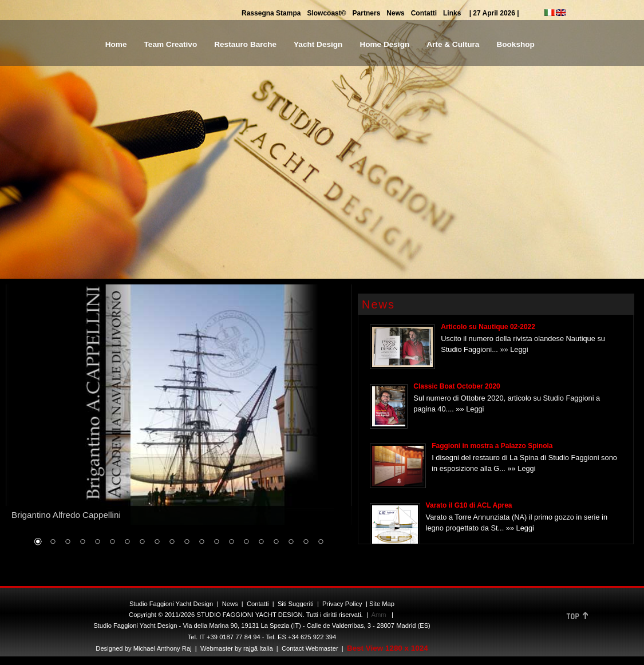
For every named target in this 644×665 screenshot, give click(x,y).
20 (321, 543)
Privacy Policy (342, 604)
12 (202, 543)
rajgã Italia (257, 648)
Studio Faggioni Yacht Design (171, 604)
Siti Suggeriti (296, 604)
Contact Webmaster (310, 648)
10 (172, 543)
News (395, 13)
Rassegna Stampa (271, 13)
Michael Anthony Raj (163, 648)
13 (216, 543)
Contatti (424, 13)
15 (246, 543)
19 (306, 543)
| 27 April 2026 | (494, 13)
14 (231, 543)
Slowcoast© (326, 13)
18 (291, 543)
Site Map (382, 604)
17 (276, 543)
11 (187, 543)
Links (452, 13)
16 (261, 543)
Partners (367, 13)
